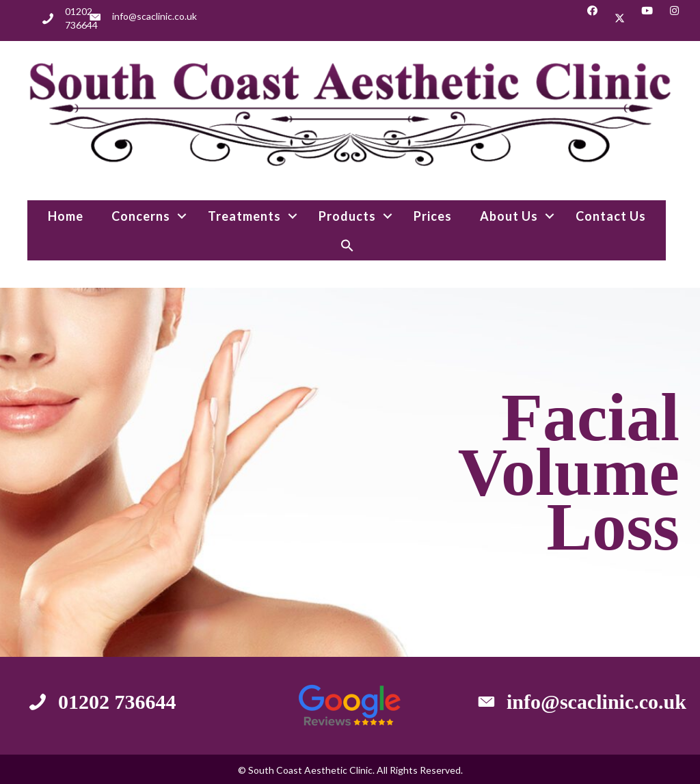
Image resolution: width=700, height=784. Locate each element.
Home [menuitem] (66, 216)
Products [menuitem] (347, 216)
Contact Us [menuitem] (611, 216)
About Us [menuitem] (509, 216)
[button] (592, 18)
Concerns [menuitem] (141, 216)
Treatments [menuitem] (244, 216)
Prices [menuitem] (433, 216)
